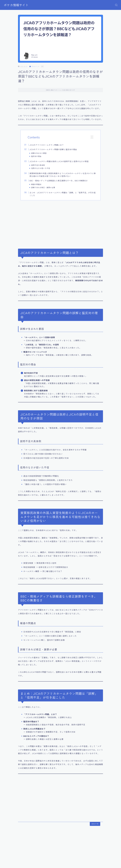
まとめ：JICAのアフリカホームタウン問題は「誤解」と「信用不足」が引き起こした (62, 196)
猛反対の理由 (40, 156)
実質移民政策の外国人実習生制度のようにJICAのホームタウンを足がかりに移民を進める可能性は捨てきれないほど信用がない (62, 176)
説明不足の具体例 (41, 166)
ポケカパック (35, 66)
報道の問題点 (40, 186)
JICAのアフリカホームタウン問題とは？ (50, 145)
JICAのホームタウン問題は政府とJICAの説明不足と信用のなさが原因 (63, 162)
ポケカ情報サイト (17, 5)
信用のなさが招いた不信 (44, 169)
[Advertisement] (60, 226)
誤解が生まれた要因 (42, 153)
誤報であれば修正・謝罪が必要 (46, 189)
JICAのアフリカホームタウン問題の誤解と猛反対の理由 (57, 149)
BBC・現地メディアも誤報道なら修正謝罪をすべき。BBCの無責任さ (62, 182)
